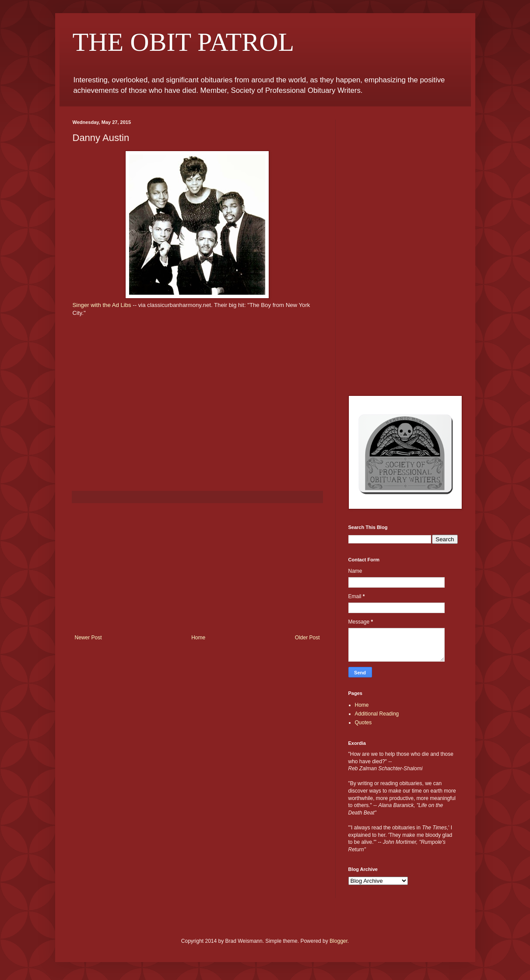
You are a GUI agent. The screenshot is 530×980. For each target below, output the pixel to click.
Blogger (339, 941)
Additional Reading (377, 714)
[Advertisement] (197, 569)
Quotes (363, 723)
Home (198, 638)
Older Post (307, 638)
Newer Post (88, 638)
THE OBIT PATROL (184, 42)
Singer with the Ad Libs (102, 305)
